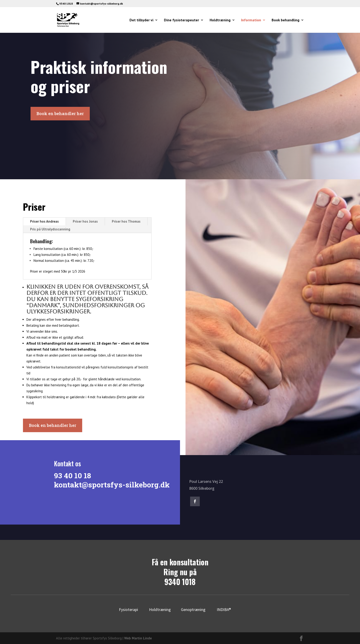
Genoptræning (193, 609)
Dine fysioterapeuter (181, 20)
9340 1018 (180, 582)
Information (251, 20)
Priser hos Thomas (126, 221)
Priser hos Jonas (85, 221)
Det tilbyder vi (141, 20)
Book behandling (285, 20)
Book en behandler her (60, 113)
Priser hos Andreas (44, 221)
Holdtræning (220, 20)
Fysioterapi (128, 609)
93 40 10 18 (69, 475)
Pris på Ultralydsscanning (50, 229)
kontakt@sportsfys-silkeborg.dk (109, 485)
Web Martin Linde (138, 638)
